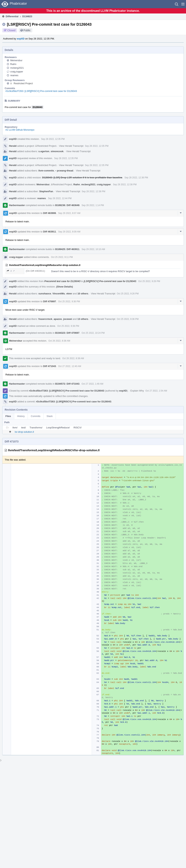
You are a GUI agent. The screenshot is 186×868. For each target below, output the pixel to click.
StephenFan (46, 191)
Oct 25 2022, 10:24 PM (93, 333)
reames (14, 75)
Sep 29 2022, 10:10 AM (93, 249)
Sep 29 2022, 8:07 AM (69, 213)
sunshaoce (45, 294)
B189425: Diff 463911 (67, 249)
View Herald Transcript (71, 146)
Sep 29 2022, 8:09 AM (69, 232)
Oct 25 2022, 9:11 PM (62, 257)
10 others (83, 294)
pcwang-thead (64, 171)
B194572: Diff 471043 (67, 384)
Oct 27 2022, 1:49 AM (92, 384)
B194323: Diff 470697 (67, 333)
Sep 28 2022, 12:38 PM (125, 185)
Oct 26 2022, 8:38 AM (59, 341)
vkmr (69, 294)
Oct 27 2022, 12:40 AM (70, 366)
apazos (58, 319)
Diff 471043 (50, 366)
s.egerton (44, 151)
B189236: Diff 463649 (67, 205)
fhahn (13, 64)
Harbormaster (17, 205)
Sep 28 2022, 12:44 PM (60, 198)
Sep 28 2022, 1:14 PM (93, 205)
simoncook (57, 151)
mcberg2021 (17, 68)
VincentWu (59, 294)
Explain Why (137, 391)
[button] (183, 4)
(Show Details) (65, 287)
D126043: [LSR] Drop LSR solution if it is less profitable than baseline (82, 178)
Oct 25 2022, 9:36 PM (69, 301)
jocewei (68, 319)
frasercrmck (45, 319)
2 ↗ (11, 271)
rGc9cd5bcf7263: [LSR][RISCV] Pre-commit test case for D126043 (41, 91)
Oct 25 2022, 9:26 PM (149, 281)
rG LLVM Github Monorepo (20, 130)
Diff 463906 (50, 213)
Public (27, 30)
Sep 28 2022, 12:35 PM (53, 139)
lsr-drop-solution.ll (24, 432)
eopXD (21, 39)
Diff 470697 (50, 301)
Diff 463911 (50, 232)
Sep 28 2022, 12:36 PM (136, 178)
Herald (13, 146)
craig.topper (17, 72)
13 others (83, 319)
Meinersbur (16, 60)
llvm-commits (46, 171)
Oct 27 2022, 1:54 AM (156, 391)
